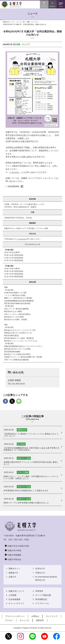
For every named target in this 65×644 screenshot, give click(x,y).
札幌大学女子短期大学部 (18, 546)
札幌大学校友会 (14, 559)
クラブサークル (42, 603)
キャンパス (24, 620)
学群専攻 (39, 591)
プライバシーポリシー (15, 616)
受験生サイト (14, 569)
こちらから (14, 172)
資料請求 (40, 620)
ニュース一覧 (20, 22)
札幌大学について (16, 591)
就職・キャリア (32, 22)
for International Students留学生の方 (46, 578)
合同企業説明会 (13, 186)
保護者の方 (13, 573)
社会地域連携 (14, 599)
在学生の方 (40, 569)
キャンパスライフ (16, 603)
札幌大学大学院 (14, 550)
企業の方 (12, 577)
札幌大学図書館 (14, 555)
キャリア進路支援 (43, 595)
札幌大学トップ (8, 22)
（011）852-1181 (15, 540)
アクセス (9, 620)
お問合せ (35, 616)
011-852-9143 (18, 384)
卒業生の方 (40, 573)
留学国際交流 (41, 599)
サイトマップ (52, 616)
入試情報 (12, 595)
